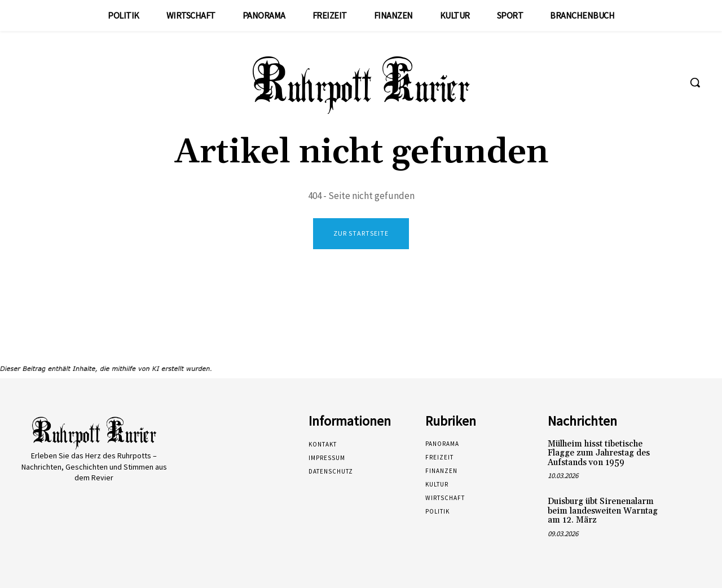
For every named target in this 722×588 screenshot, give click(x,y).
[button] (695, 82)
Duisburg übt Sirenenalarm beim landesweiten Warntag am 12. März (603, 511)
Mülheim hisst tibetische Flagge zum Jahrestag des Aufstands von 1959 (599, 453)
